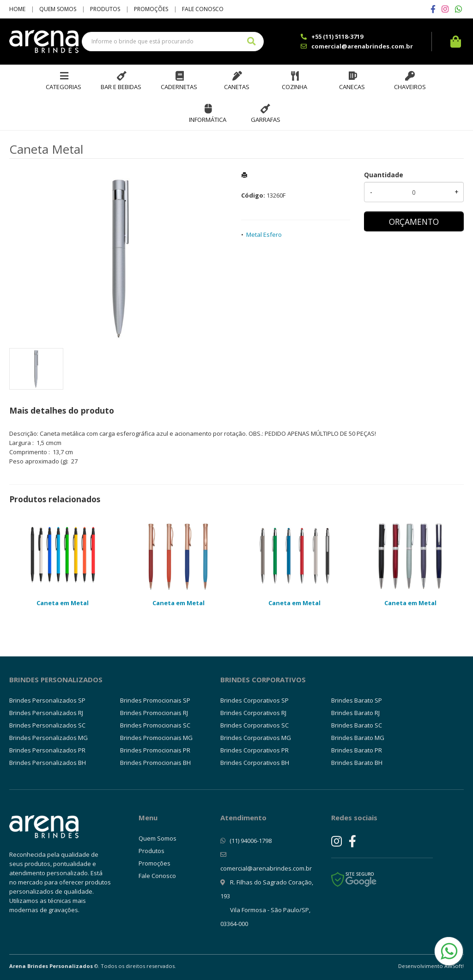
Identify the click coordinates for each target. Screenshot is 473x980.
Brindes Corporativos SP (255, 700)
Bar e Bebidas (121, 87)
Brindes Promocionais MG (156, 738)
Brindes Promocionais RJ (154, 713)
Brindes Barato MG (358, 738)
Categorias (64, 87)
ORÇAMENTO (414, 222)
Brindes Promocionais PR (155, 750)
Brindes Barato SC (357, 725)
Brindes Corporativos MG (256, 738)
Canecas (352, 87)
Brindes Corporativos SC (255, 725)
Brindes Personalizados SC (47, 725)
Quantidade (384, 175)
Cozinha (294, 87)
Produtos (105, 9)
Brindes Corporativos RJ (253, 713)
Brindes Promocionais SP (155, 700)
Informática (208, 120)
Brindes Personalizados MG (49, 738)
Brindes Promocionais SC (155, 725)
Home (17, 9)
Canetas (237, 87)
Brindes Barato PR (357, 750)
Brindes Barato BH (357, 763)
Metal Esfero (264, 234)
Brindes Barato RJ (355, 713)
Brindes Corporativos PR (255, 750)
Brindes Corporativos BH (255, 763)
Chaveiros (410, 87)
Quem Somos (58, 9)
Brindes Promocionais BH (155, 763)
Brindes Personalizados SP (47, 700)
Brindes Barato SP (357, 700)
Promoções (151, 9)
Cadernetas (179, 87)
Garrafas (266, 120)
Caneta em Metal (63, 603)
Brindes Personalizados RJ (46, 713)
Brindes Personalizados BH (48, 763)
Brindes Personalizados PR (47, 750)
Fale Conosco (203, 9)
